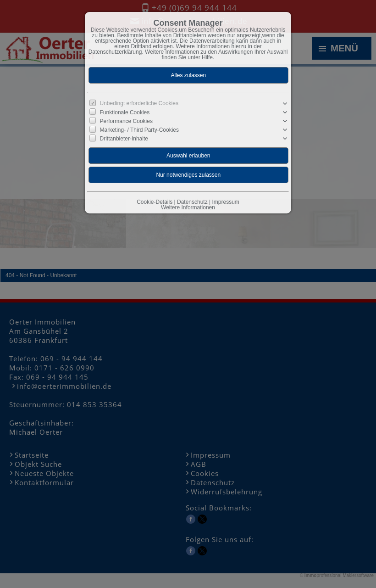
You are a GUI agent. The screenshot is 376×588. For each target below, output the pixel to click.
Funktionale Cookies (125, 112)
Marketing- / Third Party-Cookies (140, 130)
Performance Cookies (126, 121)
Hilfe (207, 57)
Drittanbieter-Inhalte (124, 139)
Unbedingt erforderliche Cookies (139, 103)
